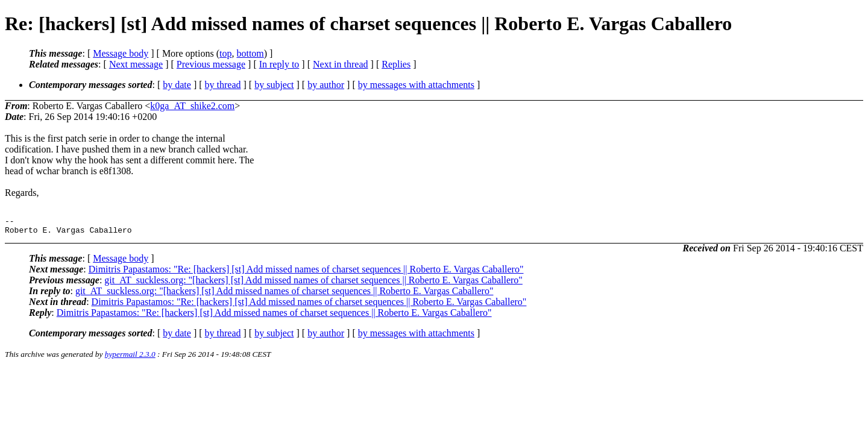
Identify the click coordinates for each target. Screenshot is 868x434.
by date (177, 85)
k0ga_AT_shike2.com (192, 106)
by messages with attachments (416, 85)
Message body (121, 53)
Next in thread (341, 64)
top (225, 53)
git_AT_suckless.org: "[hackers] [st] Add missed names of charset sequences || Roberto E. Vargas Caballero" (313, 284)
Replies (396, 64)
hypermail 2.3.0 (130, 358)
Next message (136, 64)
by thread (223, 85)
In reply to (279, 64)
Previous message (211, 64)
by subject (274, 85)
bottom (250, 53)
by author (326, 85)
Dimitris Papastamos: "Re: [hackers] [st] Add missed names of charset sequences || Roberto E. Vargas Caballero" (306, 273)
